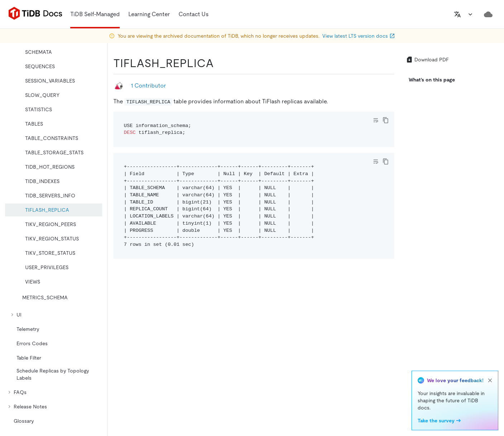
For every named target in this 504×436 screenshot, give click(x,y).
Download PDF (427, 60)
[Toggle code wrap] (376, 120)
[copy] (386, 120)
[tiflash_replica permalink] (219, 63)
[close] (490, 380)
